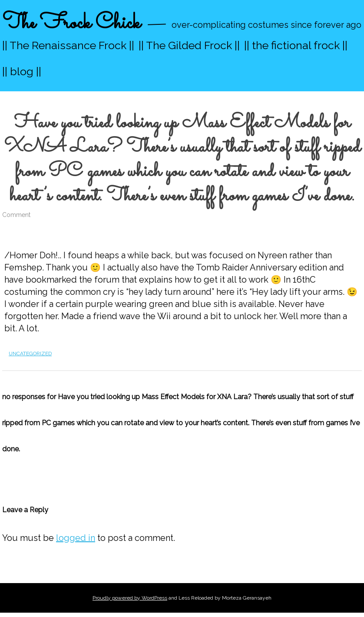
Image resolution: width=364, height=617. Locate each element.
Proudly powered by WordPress (130, 598)
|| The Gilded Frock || (189, 45)
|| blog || (22, 71)
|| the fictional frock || (296, 45)
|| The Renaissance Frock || (68, 45)
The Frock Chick (71, 23)
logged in (76, 538)
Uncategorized (30, 354)
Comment (16, 215)
